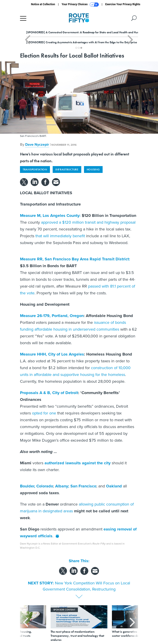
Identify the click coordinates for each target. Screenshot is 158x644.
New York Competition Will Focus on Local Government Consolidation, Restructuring (86, 586)
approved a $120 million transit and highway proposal (88, 222)
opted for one (44, 413)
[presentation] (26, 623)
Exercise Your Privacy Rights (123, 4)
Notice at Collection (43, 4)
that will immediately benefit (60, 236)
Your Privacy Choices (80, 5)
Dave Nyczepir (37, 144)
